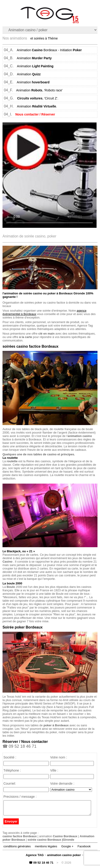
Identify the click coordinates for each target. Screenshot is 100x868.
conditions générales (17, 849)
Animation (34, 58)
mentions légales (46, 849)
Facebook (84, 849)
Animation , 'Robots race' (39, 90)
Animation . (37, 106)
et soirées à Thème (44, 38)
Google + (67, 849)
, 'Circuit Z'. (38, 98)
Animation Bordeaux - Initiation (49, 50)
